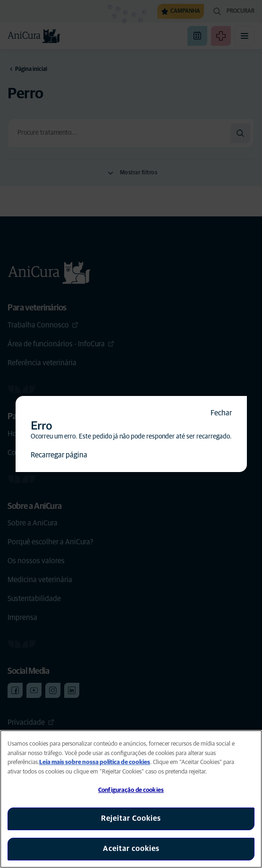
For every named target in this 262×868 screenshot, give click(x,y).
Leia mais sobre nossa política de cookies (95, 762)
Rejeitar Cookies (131, 818)
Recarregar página (59, 455)
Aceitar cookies (131, 849)
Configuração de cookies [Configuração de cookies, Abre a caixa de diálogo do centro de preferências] (131, 790)
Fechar (221, 413)
